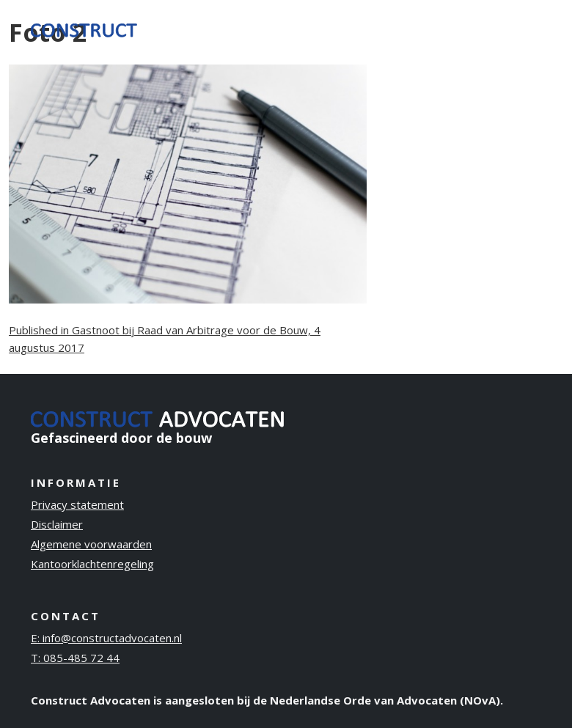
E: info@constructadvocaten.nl (106, 638)
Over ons (360, 29)
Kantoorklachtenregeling (92, 564)
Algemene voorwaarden (91, 544)
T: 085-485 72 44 (75, 658)
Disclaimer (57, 524)
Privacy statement (77, 504)
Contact (506, 19)
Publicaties (429, 19)
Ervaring (298, 19)
